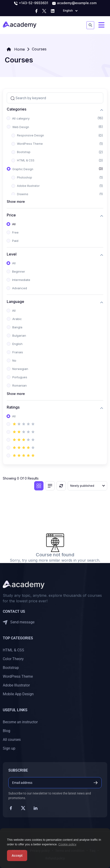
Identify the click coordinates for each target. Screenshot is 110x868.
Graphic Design (23, 169)
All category (21, 118)
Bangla (17, 327)
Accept (17, 856)
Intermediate (21, 280)
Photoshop (25, 177)
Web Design (21, 127)
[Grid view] (39, 486)
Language (15, 302)
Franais (18, 352)
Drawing (23, 194)
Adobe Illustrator (28, 186)
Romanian (20, 385)
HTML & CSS (26, 160)
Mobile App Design (18, 694)
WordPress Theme (30, 144)
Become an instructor (20, 722)
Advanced (20, 288)
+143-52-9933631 (31, 3)
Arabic (17, 319)
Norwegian (20, 369)
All (14, 224)
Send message (19, 622)
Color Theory (13, 659)
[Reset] (61, 486)
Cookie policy (67, 844)
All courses (12, 740)
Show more (16, 202)
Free (15, 232)
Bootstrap (24, 152)
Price (11, 215)
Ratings (13, 407)
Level (12, 254)
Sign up (9, 748)
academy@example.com (74, 3)
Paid (15, 241)
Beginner (19, 271)
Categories (17, 109)
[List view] (50, 486)
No (14, 360)
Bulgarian (19, 336)
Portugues (20, 377)
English (17, 344)
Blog (7, 731)
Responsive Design (30, 135)
